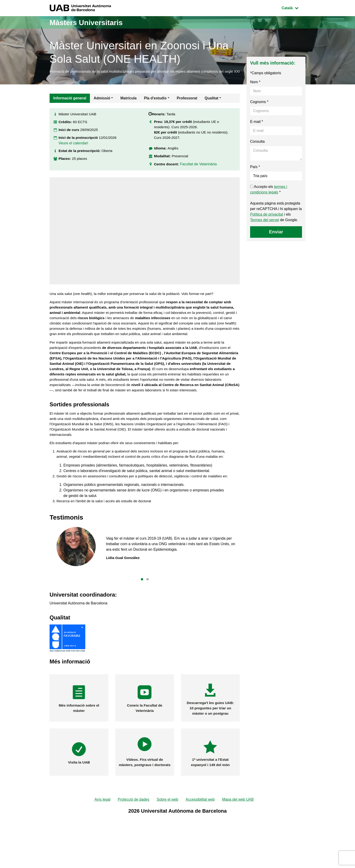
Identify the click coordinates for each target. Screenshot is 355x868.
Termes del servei (265, 226)
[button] (142, 615)
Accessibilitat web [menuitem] (200, 835)
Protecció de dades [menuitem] (134, 835)
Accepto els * (269, 195)
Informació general (70, 104)
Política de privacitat (267, 220)
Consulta (257, 147)
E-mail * (257, 128)
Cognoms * (259, 108)
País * (255, 173)
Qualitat (212, 104)
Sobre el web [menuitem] (167, 835)
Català (293, 7)
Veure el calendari (73, 151)
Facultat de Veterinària (200, 173)
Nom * (255, 88)
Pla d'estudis (155, 104)
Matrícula (128, 104)
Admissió (102, 104)
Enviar (276, 238)
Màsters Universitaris (92, 22)
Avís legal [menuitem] (102, 835)
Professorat (187, 104)
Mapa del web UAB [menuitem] (238, 835)
